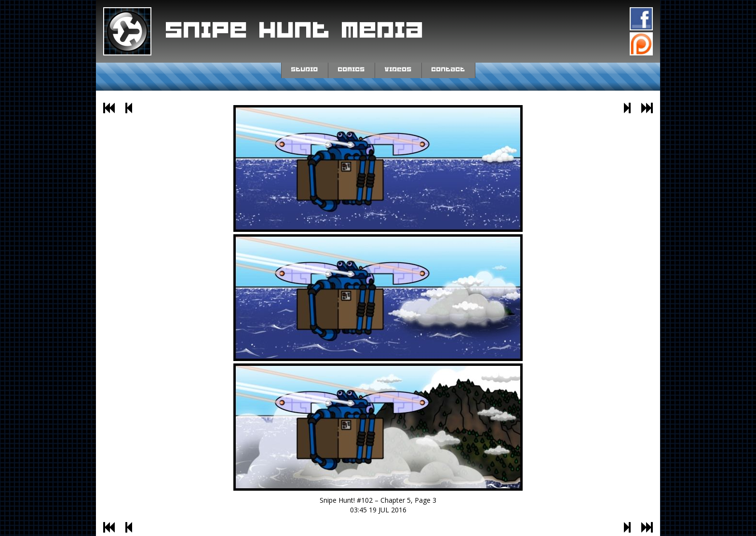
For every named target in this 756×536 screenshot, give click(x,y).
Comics (351, 69)
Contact (448, 69)
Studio (305, 69)
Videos (398, 69)
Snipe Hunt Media (295, 31)
